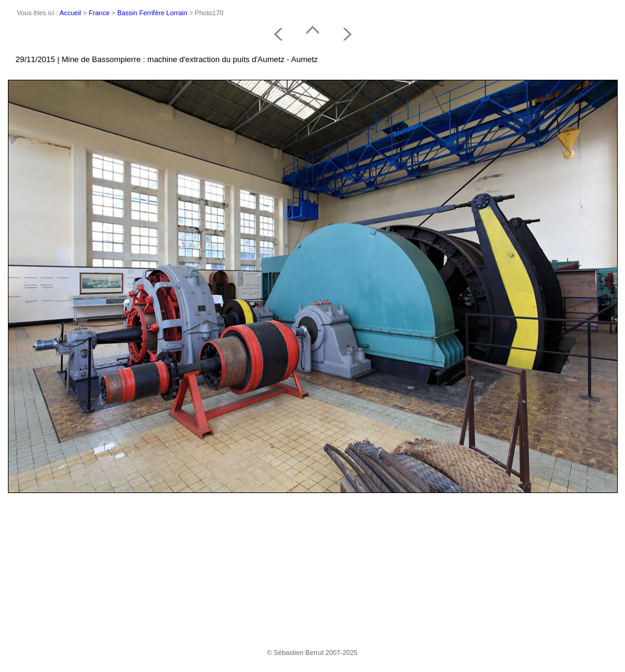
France (99, 13)
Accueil (70, 13)
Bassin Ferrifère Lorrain (152, 13)
